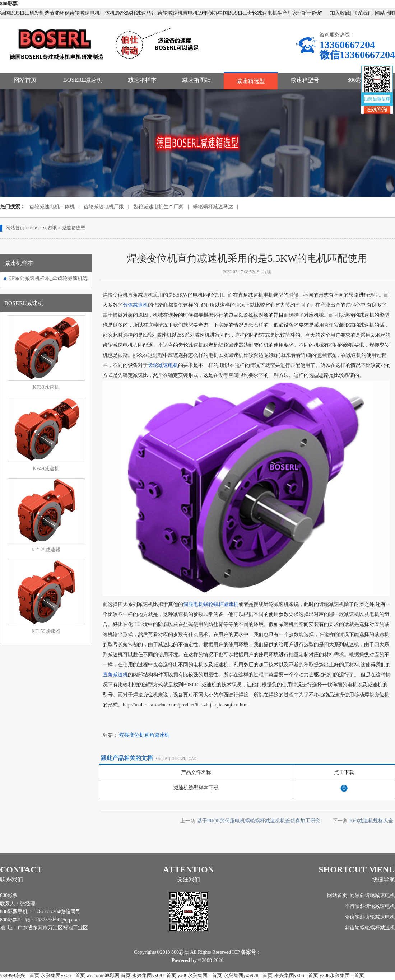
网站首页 (25, 80)
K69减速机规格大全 (371, 821)
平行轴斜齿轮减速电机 (370, 906)
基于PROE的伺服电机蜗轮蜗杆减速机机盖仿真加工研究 (259, 821)
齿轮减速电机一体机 (52, 207)
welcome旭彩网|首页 (108, 976)
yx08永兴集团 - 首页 (342, 976)
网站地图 (385, 13)
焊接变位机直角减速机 (144, 735)
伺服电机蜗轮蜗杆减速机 (211, 604)
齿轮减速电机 (163, 365)
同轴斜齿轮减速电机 (372, 895)
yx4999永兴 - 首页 (20, 976)
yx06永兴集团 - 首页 (200, 976)
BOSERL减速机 (83, 80)
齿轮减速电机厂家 (104, 207)
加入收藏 (340, 13)
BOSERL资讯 (43, 228)
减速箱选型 (251, 81)
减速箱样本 (142, 80)
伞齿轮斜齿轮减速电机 (370, 917)
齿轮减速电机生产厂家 (158, 207)
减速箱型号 (305, 80)
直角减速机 (115, 675)
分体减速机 (135, 305)
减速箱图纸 (196, 80)
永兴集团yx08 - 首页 (154, 976)
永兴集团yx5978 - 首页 (248, 976)
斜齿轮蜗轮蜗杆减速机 (370, 928)
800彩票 (9, 4)
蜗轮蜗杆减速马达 (213, 207)
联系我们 (363, 13)
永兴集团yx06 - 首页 (63, 976)
